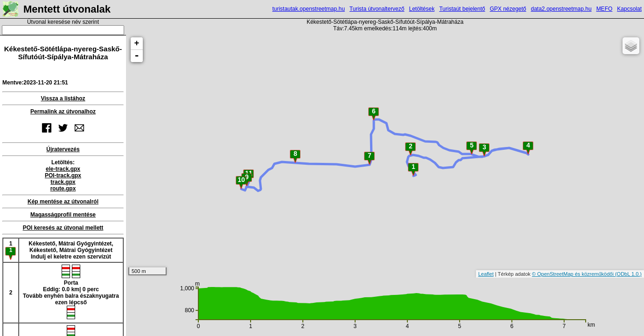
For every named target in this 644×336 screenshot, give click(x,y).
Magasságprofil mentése (63, 215)
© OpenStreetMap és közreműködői (574, 274)
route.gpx (63, 189)
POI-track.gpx (63, 175)
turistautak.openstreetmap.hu (308, 9)
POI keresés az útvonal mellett (63, 228)
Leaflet (486, 274)
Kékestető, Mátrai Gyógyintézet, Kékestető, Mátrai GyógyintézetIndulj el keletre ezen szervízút (71, 250)
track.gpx (63, 182)
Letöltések (422, 9)
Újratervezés (63, 149)
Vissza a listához (63, 98)
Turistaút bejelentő (462, 9)
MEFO (605, 9)
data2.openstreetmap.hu (561, 9)
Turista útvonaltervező (377, 9)
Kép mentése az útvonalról (63, 202)
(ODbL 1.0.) (628, 274)
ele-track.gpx (63, 169)
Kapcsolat (629, 9)
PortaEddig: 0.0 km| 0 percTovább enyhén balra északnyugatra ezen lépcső (71, 292)
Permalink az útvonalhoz (63, 112)
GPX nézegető (508, 9)
